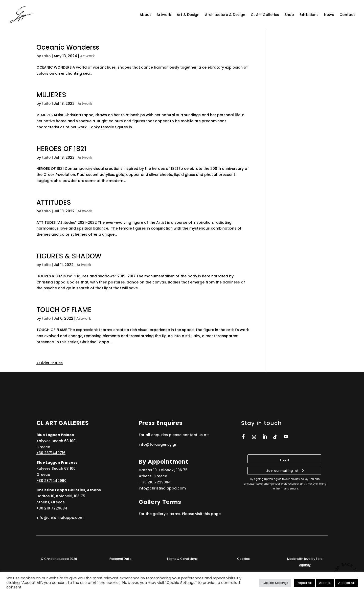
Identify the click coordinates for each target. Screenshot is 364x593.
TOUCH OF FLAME (64, 310)
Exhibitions (309, 15)
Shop (289, 15)
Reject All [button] (304, 583)
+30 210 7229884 (52, 508)
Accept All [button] (346, 583)
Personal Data (120, 559)
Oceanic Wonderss (68, 47)
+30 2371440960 (51, 481)
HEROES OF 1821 (62, 149)
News (329, 15)
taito (46, 56)
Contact (347, 15)
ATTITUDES (54, 202)
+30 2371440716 (51, 453)
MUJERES (51, 95)
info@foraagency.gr (158, 444)
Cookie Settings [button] (275, 583)
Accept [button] (325, 583)
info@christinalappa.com (60, 518)
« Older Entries (50, 363)
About (145, 15)
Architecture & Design (225, 15)
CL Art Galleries (265, 15)
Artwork (164, 15)
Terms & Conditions (182, 559)
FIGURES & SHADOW (69, 256)
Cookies (243, 559)
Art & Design (188, 15)
